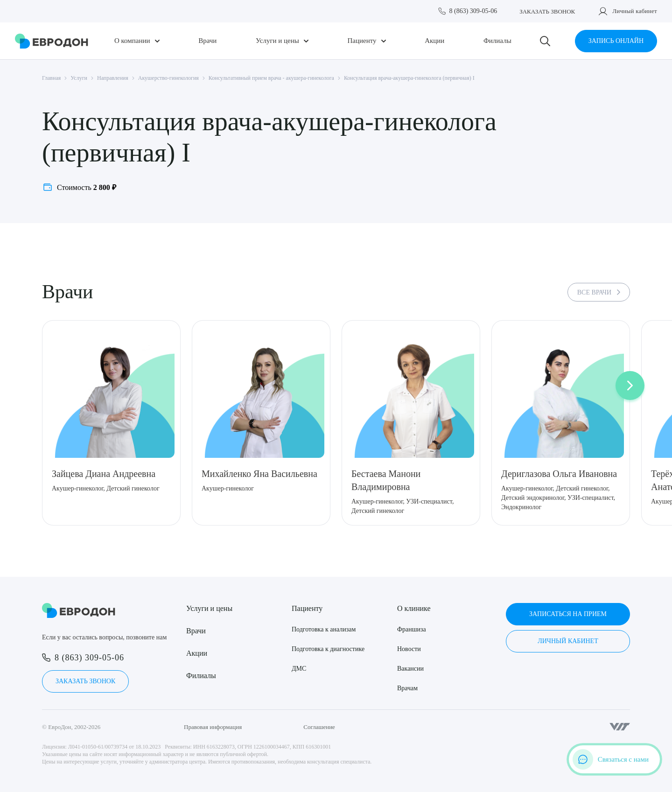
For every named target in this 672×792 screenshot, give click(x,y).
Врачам (407, 688)
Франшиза (412, 629)
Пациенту (362, 41)
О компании (132, 41)
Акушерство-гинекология (168, 78)
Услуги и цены (277, 41)
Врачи (207, 41)
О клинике (414, 608)
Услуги (79, 78)
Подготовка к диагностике (328, 649)
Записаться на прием (568, 614)
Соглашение (319, 727)
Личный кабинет (635, 11)
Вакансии (410, 669)
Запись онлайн (616, 41)
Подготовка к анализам (324, 629)
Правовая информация (213, 727)
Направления (113, 78)
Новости (409, 649)
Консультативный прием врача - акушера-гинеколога (271, 78)
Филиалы (497, 41)
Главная (51, 78)
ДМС (299, 669)
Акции (434, 41)
